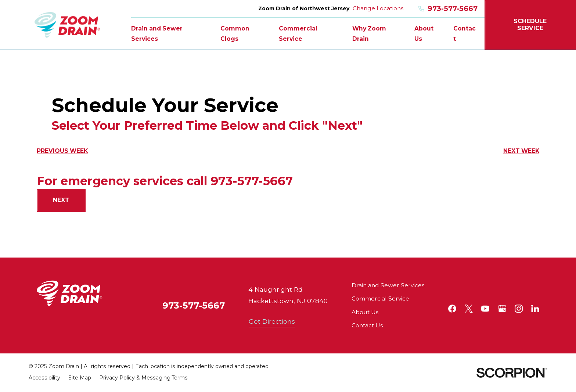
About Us (365, 312)
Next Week (521, 151)
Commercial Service (380, 299)
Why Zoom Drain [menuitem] (369, 34)
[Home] (67, 25)
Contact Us (367, 325)
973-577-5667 (448, 9)
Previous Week (62, 151)
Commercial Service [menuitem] (298, 34)
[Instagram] (519, 309)
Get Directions (272, 321)
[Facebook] (452, 309)
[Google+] (502, 309)
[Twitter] (469, 309)
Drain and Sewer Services (388, 285)
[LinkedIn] (535, 309)
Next (61, 200)
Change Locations (378, 8)
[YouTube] (485, 309)
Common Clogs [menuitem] (235, 34)
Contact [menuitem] (465, 34)
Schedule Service (530, 25)
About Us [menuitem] (424, 34)
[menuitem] (44, 378)
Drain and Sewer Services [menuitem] (157, 34)
